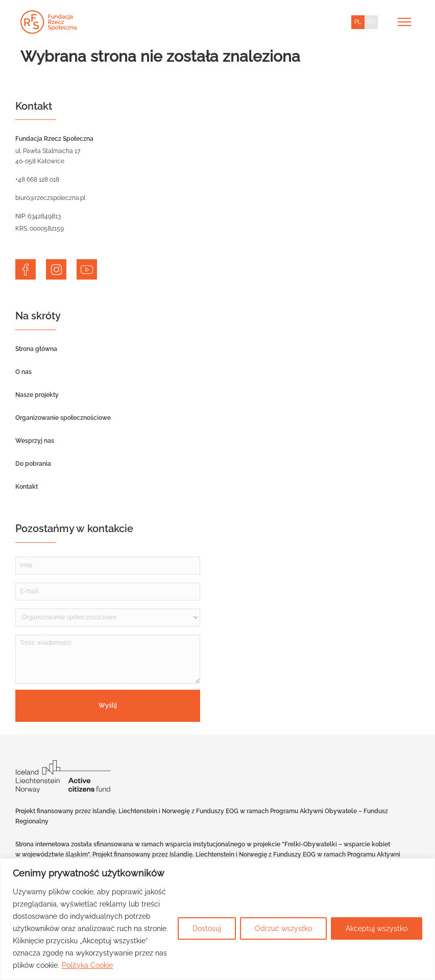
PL (358, 22)
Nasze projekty (37, 395)
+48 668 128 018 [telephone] (37, 180)
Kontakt (27, 487)
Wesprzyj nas (35, 441)
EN (371, 22)
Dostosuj (207, 928)
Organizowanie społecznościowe (63, 418)
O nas (23, 372)
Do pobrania (33, 464)
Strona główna (36, 349)
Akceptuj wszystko (377, 928)
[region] (217, 919)
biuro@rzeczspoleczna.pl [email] (50, 198)
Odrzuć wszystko (283, 928)
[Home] (49, 22)
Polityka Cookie (87, 965)
